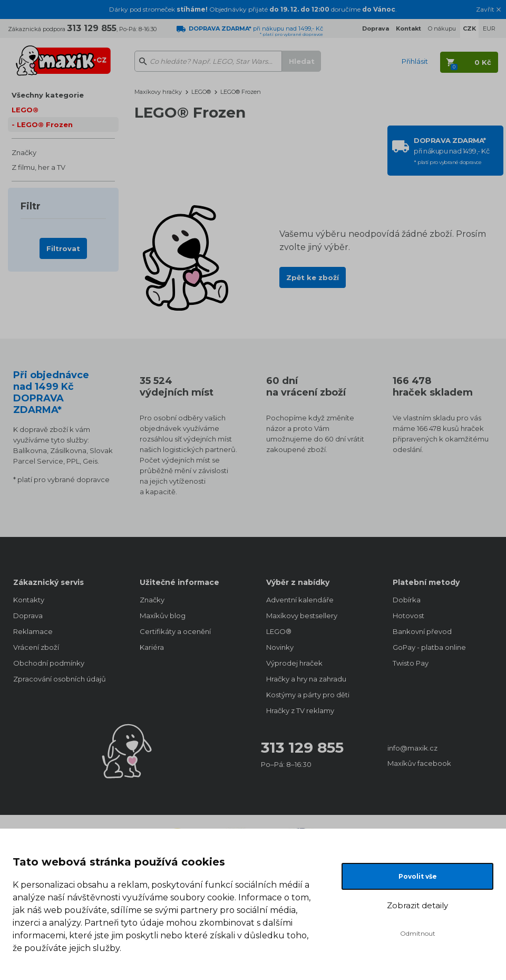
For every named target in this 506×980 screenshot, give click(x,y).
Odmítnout (418, 933)
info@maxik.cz (412, 748)
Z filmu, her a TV (38, 167)
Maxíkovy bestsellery (302, 616)
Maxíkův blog (163, 616)
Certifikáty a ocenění (175, 631)
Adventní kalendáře (300, 600)
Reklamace (33, 631)
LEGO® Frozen (45, 124)
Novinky (280, 647)
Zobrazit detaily (417, 905)
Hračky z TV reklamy (300, 710)
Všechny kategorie (48, 95)
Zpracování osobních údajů (60, 679)
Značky (24, 152)
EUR (489, 28)
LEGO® (25, 110)
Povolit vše (418, 876)
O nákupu (442, 28)
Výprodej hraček (294, 663)
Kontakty (29, 600)
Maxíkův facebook (419, 763)
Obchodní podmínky (49, 663)
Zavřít (485, 9)
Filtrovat (63, 248)
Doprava (28, 616)
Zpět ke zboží (313, 277)
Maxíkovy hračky (158, 92)
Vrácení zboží (36, 647)
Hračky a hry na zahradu (306, 679)
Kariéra (152, 647)
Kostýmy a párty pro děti (308, 695)
